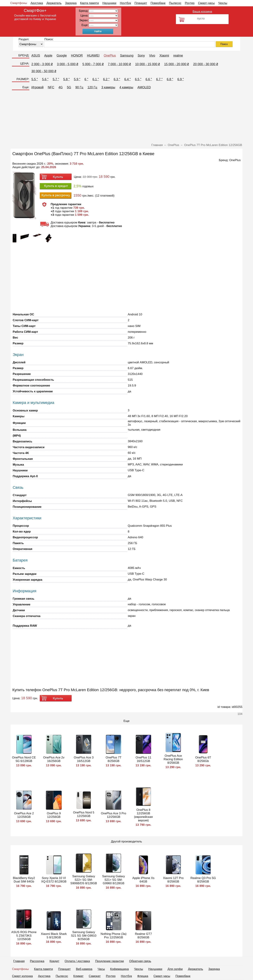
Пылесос (175, 3)
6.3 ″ (117, 79)
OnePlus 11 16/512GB (143, 759)
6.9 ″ (181, 79)
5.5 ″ (35, 79)
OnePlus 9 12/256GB (54, 815)
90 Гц (79, 87)
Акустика (37, 3)
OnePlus (110, 56)
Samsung (127, 56)
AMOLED (144, 87)
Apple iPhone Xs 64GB (143, 880)
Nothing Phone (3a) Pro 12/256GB (113, 936)
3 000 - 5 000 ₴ (68, 64)
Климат (78, 976)
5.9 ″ (77, 79)
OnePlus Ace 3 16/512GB (84, 759)
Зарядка (71, 3)
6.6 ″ (149, 79)
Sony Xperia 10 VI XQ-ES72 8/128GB (54, 880)
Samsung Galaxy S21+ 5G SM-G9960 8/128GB (113, 880)
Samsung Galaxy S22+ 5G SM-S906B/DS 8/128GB (84, 880)
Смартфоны (19, 3)
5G (69, 87)
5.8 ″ (66, 79)
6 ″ (86, 79)
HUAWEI (93, 56)
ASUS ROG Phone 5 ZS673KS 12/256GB (24, 936)
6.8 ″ (170, 79)
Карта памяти (90, 3)
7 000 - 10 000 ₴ (119, 64)
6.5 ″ (138, 79)
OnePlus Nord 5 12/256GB (84, 814)
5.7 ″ (56, 79)
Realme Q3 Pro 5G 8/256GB (203, 880)
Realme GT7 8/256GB (143, 936)
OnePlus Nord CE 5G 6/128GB (24, 759)
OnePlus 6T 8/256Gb (203, 759)
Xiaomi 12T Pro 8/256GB (173, 880)
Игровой (38, 87)
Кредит (54, 961)
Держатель (54, 3)
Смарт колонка (22, 976)
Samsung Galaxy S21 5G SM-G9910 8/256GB (84, 936)
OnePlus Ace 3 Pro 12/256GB (113, 815)
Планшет (141, 3)
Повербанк (158, 3)
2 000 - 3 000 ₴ (42, 64)
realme (178, 56)
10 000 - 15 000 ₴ (147, 64)
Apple (48, 56)
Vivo (152, 56)
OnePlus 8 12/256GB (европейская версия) (143, 815)
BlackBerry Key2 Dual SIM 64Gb (24, 880)
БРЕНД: (24, 55)
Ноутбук (125, 3)
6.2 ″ (106, 79)
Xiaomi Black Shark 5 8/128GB (54, 936)
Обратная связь (140, 961)
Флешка (143, 976)
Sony (141, 56)
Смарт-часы (206, 3)
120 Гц (92, 87)
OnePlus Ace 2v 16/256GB (54, 759)
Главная (19, 961)
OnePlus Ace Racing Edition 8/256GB (173, 759)
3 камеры (108, 87)
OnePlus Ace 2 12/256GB (24, 815)
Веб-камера (84, 969)
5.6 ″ (45, 79)
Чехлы (223, 3)
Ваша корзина (202, 12)
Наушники (109, 3)
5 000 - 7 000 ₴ (93, 64)
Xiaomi (164, 56)
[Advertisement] (126, 117)
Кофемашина (119, 969)
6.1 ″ (96, 79)
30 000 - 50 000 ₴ (44, 71)
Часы (101, 969)
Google (62, 56)
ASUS (36, 56)
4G (61, 87)
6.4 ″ (127, 79)
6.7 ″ (159, 79)
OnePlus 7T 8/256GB (113, 759)
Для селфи (175, 969)
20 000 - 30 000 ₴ (205, 64)
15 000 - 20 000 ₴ (176, 64)
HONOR (77, 56)
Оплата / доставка (77, 961)
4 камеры (126, 87)
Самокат (95, 976)
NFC (51, 87)
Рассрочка (37, 961)
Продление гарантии (110, 961)
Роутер (190, 3)
